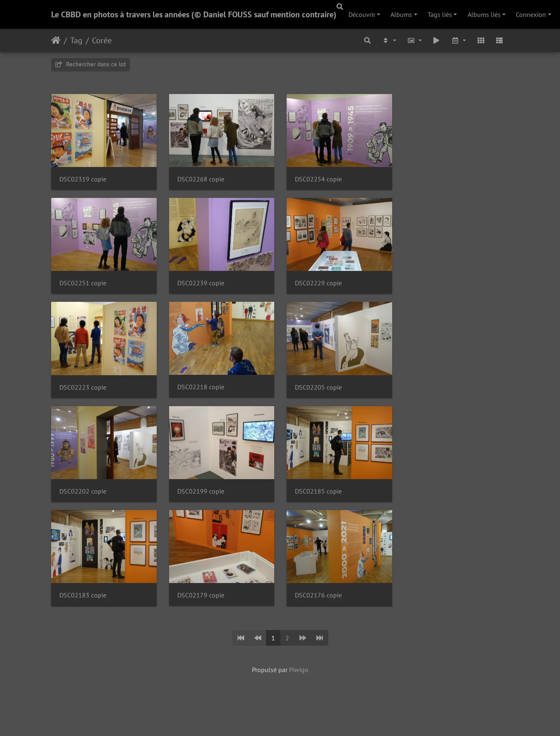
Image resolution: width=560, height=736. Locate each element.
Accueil (56, 40)
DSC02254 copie (322, 180)
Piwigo (299, 677)
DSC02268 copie (203, 180)
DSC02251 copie (83, 286)
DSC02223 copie (83, 392)
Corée (102, 40)
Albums (401, 14)
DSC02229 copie (322, 286)
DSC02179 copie (203, 602)
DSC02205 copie (322, 392)
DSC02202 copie (83, 497)
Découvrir (362, 14)
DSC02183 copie (83, 603)
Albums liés (484, 14)
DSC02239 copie (203, 286)
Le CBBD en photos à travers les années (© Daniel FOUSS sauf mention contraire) (194, 14)
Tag (76, 40)
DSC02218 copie (203, 391)
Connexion (531, 14)
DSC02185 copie (322, 497)
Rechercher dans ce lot (91, 64)
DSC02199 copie (203, 497)
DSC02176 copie (322, 603)
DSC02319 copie (83, 180)
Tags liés (440, 14)
